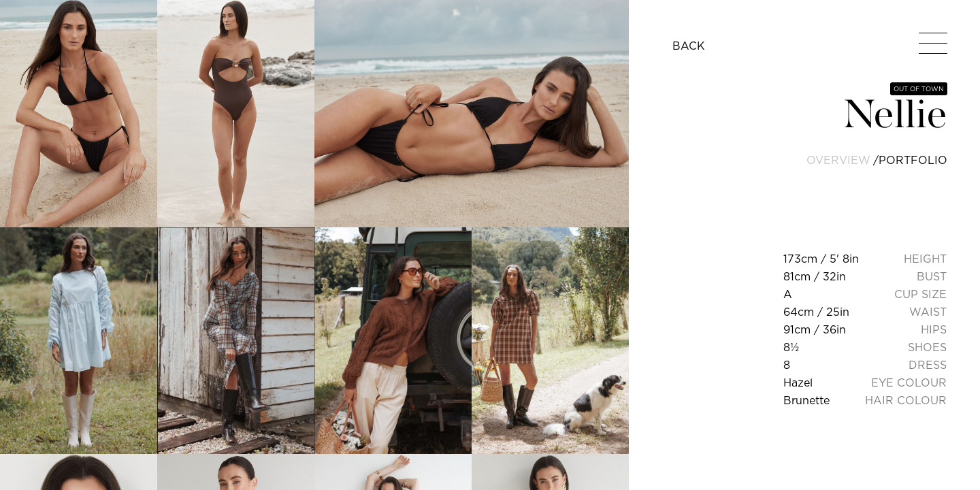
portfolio (913, 160)
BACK (689, 46)
